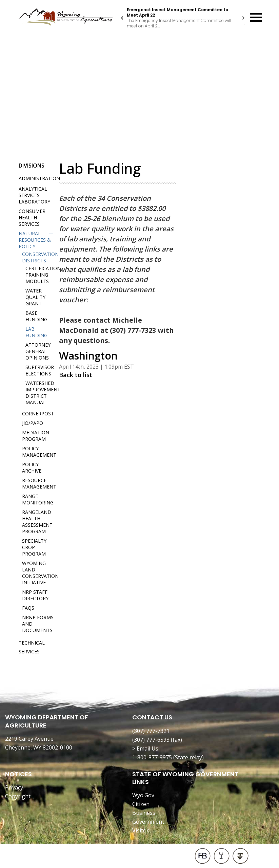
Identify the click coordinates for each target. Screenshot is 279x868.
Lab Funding (36, 332)
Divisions (32, 166)
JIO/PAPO (33, 423)
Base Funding (36, 316)
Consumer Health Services (32, 218)
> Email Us (145, 748)
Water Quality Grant (35, 297)
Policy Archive (32, 468)
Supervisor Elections (40, 370)
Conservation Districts (40, 257)
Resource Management (39, 483)
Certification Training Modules (43, 275)
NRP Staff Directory (35, 595)
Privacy (14, 787)
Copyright (18, 796)
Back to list (76, 375)
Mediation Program (36, 436)
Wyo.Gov (143, 795)
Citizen (141, 804)
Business (144, 813)
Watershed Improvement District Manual (43, 393)
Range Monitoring (38, 499)
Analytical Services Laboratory (34, 195)
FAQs (28, 608)
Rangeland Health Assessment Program (37, 522)
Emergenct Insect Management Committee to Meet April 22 (177, 12)
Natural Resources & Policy (35, 240)
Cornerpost (38, 414)
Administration (39, 178)
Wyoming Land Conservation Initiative (40, 573)
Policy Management (39, 452)
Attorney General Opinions (38, 351)
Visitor (141, 830)
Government (148, 822)
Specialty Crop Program (34, 547)
